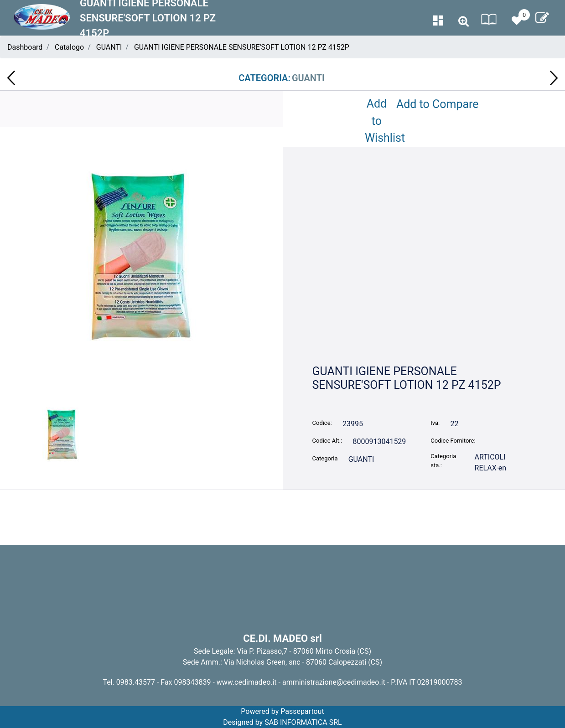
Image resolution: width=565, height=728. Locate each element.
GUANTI (109, 47)
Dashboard (25, 47)
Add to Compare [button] (438, 104)
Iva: (435, 423)
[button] (464, 22)
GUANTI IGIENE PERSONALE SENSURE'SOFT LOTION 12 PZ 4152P (242, 47)
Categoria (325, 458)
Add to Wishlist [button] (378, 121)
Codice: (322, 423)
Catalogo (69, 47)
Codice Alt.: (327, 441)
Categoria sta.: (443, 461)
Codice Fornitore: (453, 441)
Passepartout (302, 711)
